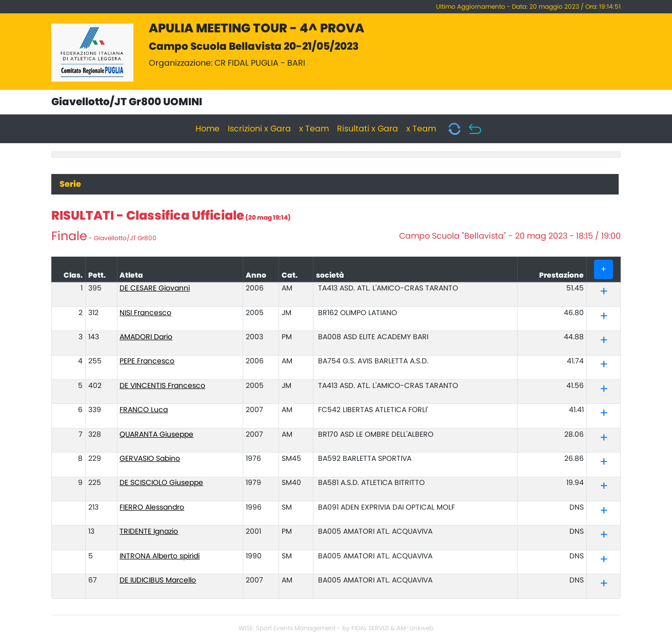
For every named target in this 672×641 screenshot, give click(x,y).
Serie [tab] (70, 184)
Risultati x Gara (368, 129)
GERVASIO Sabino (150, 459)
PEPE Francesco (147, 361)
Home (207, 129)
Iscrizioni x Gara (259, 129)
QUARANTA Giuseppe (156, 435)
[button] (604, 294)
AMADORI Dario (146, 337)
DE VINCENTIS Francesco (162, 386)
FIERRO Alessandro (152, 508)
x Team (314, 129)
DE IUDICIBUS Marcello (158, 580)
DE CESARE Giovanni (155, 288)
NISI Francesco (145, 313)
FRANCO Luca (144, 410)
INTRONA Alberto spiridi (160, 556)
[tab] (604, 292)
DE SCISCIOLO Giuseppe (161, 483)
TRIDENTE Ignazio (149, 532)
